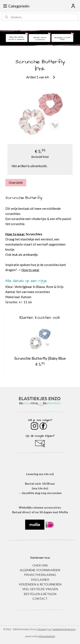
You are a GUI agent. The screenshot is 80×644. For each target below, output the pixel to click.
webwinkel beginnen (64, 629)
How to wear (30, 270)
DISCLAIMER (40, 580)
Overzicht (16, 183)
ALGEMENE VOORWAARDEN (40, 570)
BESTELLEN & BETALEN (40, 594)
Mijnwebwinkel (47, 636)
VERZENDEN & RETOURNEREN (40, 584)
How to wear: (15, 234)
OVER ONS (40, 565)
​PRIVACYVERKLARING (40, 575)
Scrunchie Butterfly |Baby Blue (40, 358)
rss (49, 629)
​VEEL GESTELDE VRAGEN (40, 589)
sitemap (42, 629)
